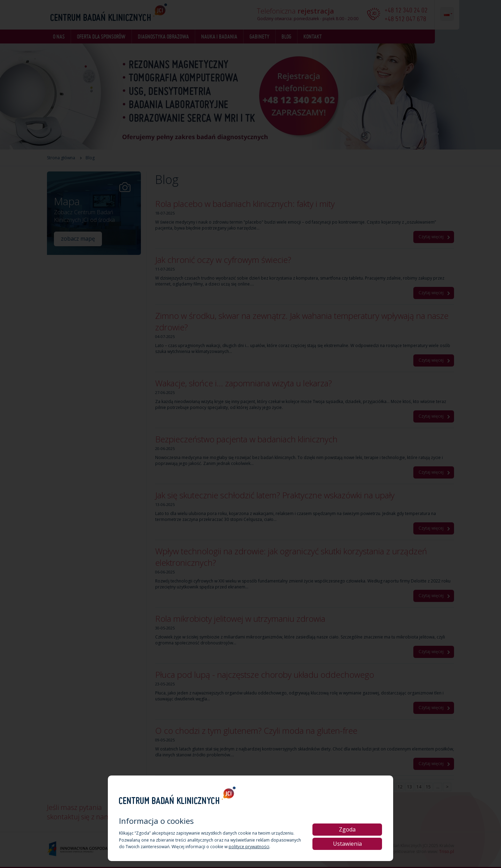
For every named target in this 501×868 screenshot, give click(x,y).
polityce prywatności (249, 847)
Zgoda (347, 829)
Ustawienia (347, 844)
